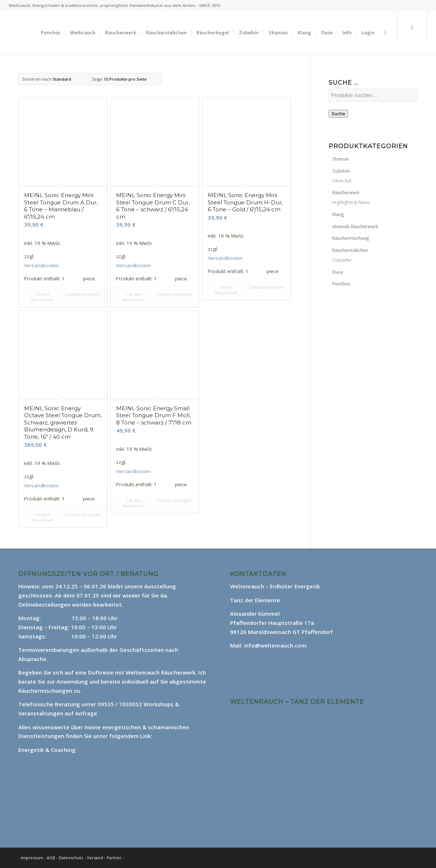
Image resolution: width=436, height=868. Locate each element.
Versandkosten (41, 265)
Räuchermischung (351, 238)
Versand (95, 858)
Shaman (341, 159)
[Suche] (385, 32)
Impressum (32, 858)
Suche (339, 114)
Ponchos (341, 284)
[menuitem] (51, 32)
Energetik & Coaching (47, 750)
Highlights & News (351, 202)
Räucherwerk (346, 193)
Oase (338, 272)
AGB (51, 858)
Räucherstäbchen (350, 250)
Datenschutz (72, 858)
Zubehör (341, 171)
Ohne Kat (342, 181)
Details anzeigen (82, 294)
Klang (338, 214)
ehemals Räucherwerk (355, 226)
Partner (114, 858)
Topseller (342, 260)
